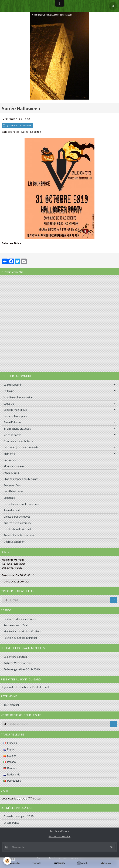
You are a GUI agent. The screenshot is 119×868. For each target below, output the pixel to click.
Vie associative (12, 435)
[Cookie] (7, 861)
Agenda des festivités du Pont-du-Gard (25, 687)
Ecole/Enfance (12, 422)
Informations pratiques (17, 429)
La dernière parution (15, 657)
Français (10, 743)
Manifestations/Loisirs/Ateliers (22, 631)
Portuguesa (12, 781)
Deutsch (10, 768)
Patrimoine (10, 460)
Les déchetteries (13, 491)
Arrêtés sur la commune (18, 523)
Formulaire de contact (16, 582)
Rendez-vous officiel (16, 625)
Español (10, 755)
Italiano (10, 762)
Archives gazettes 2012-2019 (22, 669)
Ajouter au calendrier (17, 126)
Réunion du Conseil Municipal (20, 638)
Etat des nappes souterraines (21, 479)
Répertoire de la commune (19, 535)
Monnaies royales (14, 466)
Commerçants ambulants (18, 441)
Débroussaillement (15, 542)
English (9, 749)
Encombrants (11, 823)
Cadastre (9, 404)
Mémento (9, 454)
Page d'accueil (12, 510)
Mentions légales (60, 831)
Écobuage (9, 498)
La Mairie (9, 391)
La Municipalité (12, 385)
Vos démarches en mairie (18, 397)
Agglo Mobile (11, 473)
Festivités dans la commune (20, 619)
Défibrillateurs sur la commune (21, 504)
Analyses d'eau (12, 485)
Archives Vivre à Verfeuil (18, 663)
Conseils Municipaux (15, 410)
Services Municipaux (15, 416)
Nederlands (12, 774)
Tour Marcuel (11, 705)
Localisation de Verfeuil (17, 529)
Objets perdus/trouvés (17, 517)
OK (113, 600)
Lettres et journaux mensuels (21, 447)
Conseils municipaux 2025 (19, 816)
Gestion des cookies (59, 836)
